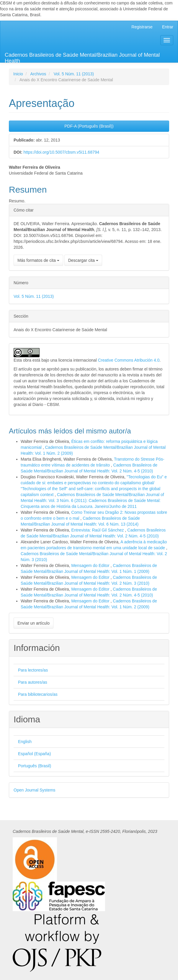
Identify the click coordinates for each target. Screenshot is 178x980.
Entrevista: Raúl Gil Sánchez (98, 530)
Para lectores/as (33, 670)
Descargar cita (83, 260)
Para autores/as (33, 682)
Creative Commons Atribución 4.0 (129, 360)
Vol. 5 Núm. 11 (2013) (74, 74)
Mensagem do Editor (91, 565)
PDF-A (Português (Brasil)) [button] (89, 126)
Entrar (168, 27)
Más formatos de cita (38, 260)
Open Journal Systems (35, 790)
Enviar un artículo (34, 623)
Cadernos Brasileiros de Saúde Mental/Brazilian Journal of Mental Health (82, 57)
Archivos (38, 74)
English (25, 742)
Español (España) (34, 754)
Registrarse (142, 27)
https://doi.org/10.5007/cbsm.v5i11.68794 (61, 152)
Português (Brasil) (35, 766)
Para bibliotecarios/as (38, 694)
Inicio (18, 74)
